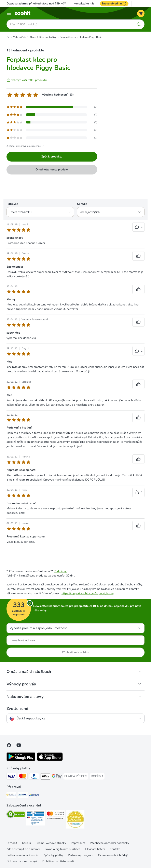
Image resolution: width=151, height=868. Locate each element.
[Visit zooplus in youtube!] (19, 745)
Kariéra (26, 843)
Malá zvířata (19, 37)
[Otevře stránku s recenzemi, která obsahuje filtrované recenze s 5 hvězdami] (52, 107)
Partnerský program (81, 855)
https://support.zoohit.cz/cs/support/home (87, 593)
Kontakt (115, 849)
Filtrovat (12, 204)
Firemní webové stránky (51, 843)
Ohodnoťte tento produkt (52, 170)
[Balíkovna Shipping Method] (34, 796)
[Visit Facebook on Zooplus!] (9, 745)
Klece (33, 37)
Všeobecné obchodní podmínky (109, 843)
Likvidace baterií (95, 849)
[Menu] (9, 13)
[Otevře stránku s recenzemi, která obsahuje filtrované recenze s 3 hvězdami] (52, 122)
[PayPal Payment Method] (34, 777)
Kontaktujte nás (84, 4)
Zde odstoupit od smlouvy (23, 849)
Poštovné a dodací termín (23, 855)
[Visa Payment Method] (11, 777)
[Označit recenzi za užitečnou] (138, 227)
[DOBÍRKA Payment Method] (97, 776)
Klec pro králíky (48, 37)
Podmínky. (60, 571)
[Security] (16, 815)
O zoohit (12, 843)
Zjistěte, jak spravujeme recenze (26, 146)
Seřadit (82, 204)
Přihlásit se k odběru (75, 652)
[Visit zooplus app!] (21, 760)
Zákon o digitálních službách (62, 849)
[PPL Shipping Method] (23, 796)
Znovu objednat (114, 4)
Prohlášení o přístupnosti (58, 861)
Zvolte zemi (17, 709)
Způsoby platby (53, 855)
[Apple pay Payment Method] (45, 777)
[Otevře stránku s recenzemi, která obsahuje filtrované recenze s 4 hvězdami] (52, 115)
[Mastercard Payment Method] (23, 777)
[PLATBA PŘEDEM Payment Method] (76, 776)
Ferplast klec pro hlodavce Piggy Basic (81, 37)
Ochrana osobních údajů (113, 855)
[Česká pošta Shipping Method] (11, 796)
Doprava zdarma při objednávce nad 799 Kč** (36, 4)
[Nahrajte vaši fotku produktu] (27, 80)
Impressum (78, 843)
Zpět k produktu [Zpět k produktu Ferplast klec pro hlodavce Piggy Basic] (52, 157)
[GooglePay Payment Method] (57, 777)
